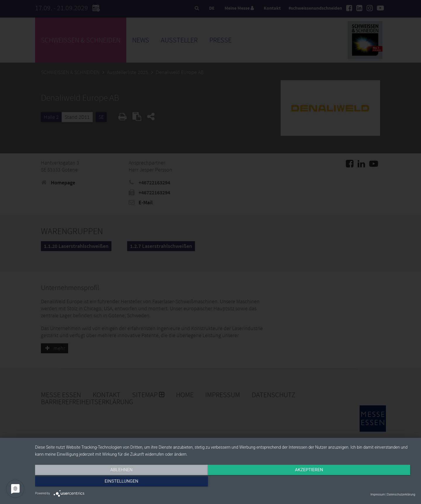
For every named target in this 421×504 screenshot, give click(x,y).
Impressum (378, 494)
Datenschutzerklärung (401, 494)
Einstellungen (358, 483)
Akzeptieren (225, 483)
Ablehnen (92, 483)
